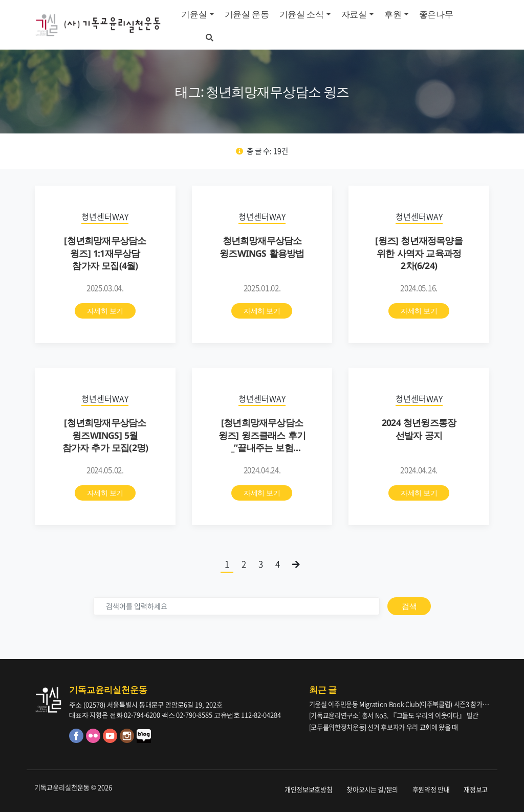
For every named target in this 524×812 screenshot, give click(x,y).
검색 (409, 606)
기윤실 (194, 14)
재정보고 (476, 789)
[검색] (236, 606)
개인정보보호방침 (308, 789)
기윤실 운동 (247, 14)
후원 (393, 14)
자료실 (354, 14)
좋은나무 (436, 14)
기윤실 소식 (302, 14)
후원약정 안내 (431, 789)
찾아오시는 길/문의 (372, 789)
